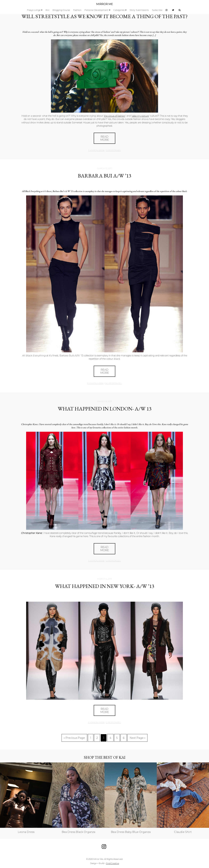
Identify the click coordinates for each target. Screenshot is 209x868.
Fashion (77, 10)
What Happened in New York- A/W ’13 (105, 586)
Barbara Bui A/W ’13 (104, 176)
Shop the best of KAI (105, 757)
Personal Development (96, 10)
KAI (48, 10)
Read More (105, 138)
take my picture (140, 116)
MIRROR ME (104, 4)
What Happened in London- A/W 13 (105, 409)
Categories (119, 10)
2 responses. (113, 561)
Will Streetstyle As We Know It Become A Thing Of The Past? (105, 16)
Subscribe (157, 10)
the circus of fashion (115, 116)
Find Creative (113, 863)
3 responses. (113, 150)
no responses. (113, 383)
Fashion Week (96, 150)
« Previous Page (74, 738)
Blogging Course (61, 10)
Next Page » (137, 738)
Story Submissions (139, 10)
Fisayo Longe (34, 10)
